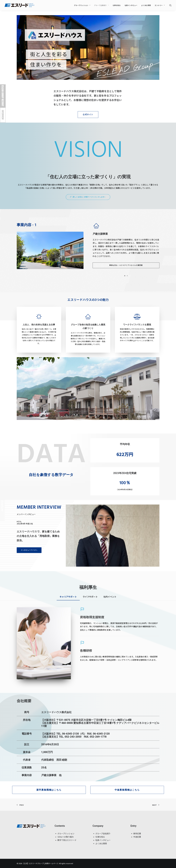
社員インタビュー (131, 5)
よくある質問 (146, 5)
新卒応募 (137, 833)
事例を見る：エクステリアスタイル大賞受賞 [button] (126, 265)
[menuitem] (82, 5)
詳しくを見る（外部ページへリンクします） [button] (88, 197)
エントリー (160, 5)
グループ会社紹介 (103, 833)
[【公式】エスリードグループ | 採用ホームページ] (20, 5)
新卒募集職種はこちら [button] (49, 790)
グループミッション (82, 5)
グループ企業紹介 (101, 5)
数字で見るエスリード (67, 840)
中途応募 (137, 837)
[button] (170, 5)
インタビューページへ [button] (29, 550)
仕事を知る (117, 5)
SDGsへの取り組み (66, 837)
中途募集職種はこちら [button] (127, 790)
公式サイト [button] (88, 115)
